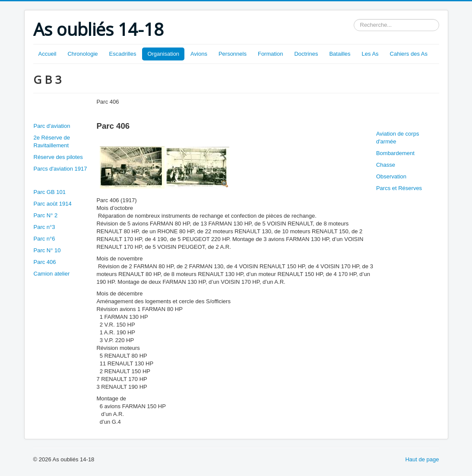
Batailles (340, 54)
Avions (199, 54)
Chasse (386, 165)
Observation (391, 176)
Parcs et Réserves (399, 188)
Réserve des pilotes (58, 157)
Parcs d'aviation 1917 (60, 169)
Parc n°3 (44, 227)
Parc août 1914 (53, 204)
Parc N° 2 (46, 215)
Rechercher (354, 19)
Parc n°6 (44, 239)
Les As (370, 54)
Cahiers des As (409, 54)
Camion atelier (52, 274)
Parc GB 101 (50, 192)
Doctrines (306, 54)
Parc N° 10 (47, 250)
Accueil (48, 54)
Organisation (163, 54)
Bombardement (395, 153)
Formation (271, 54)
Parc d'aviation (52, 126)
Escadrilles (123, 54)
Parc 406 (45, 262)
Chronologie (82, 54)
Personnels (233, 54)
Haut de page (422, 459)
